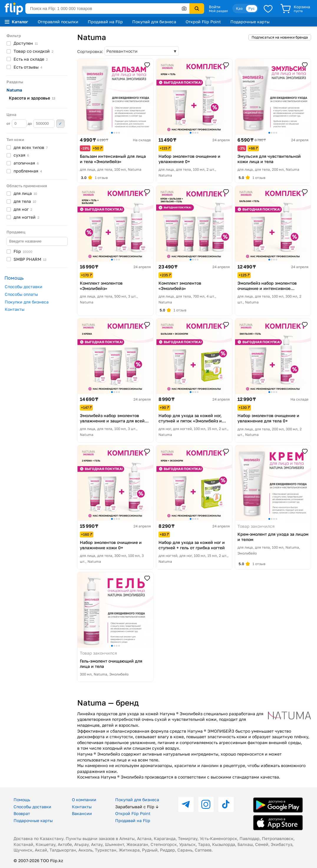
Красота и (32, 98)
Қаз (239, 8)
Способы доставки (24, 287)
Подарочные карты (250, 22)
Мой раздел (218, 11)
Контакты (15, 309)
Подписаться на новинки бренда (280, 37)
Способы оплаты (21, 294)
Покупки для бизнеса (27, 302)
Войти (215, 7)
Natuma (14, 90)
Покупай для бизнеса (154, 22)
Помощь (22, 800)
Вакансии (82, 813)
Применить (60, 124)
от (16, 124)
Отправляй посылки (58, 22)
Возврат (22, 813)
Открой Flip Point (203, 22)
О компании (84, 800)
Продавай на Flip (105, 22)
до (41, 124)
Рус (252, 8)
